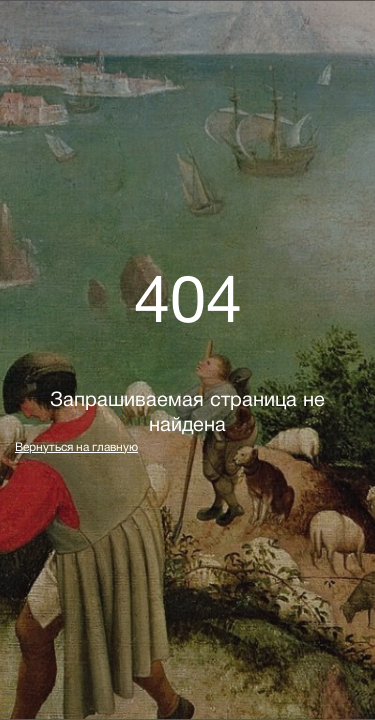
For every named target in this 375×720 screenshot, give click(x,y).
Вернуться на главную (76, 447)
